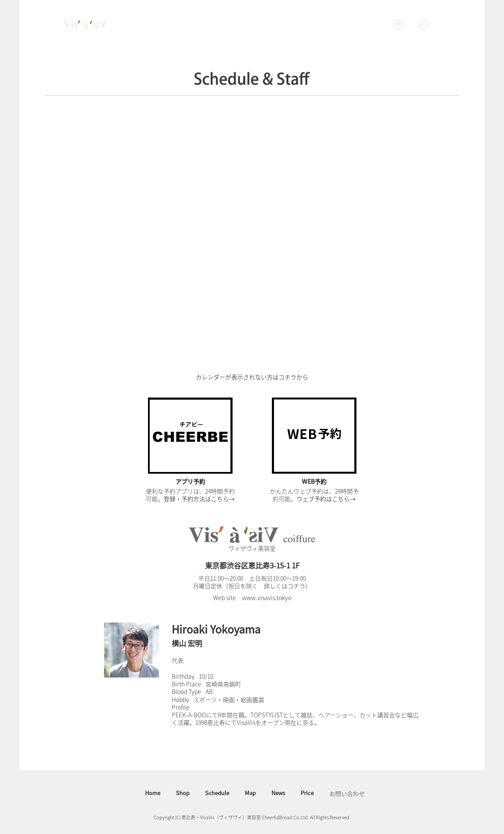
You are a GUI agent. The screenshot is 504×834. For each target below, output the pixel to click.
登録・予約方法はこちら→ (199, 499)
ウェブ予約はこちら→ (326, 499)
